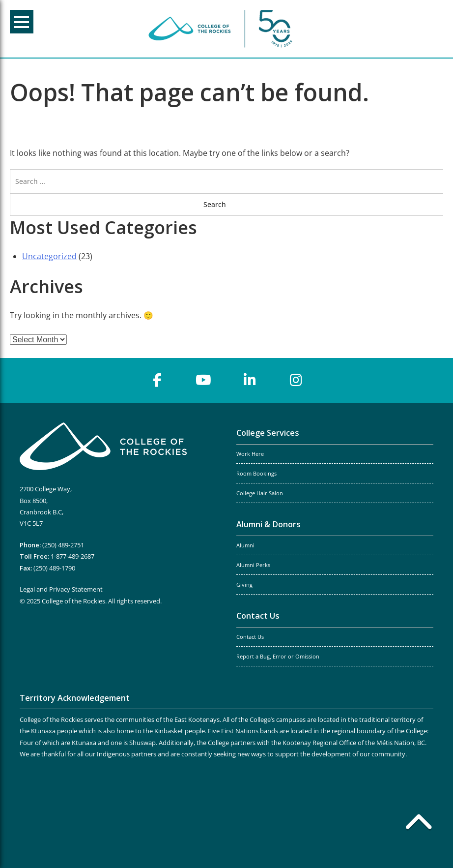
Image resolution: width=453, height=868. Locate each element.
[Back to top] (419, 824)
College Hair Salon (260, 493)
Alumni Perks (253, 565)
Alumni (245, 545)
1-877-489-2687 (72, 556)
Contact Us (258, 616)
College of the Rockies (222, 29)
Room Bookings (256, 474)
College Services (268, 433)
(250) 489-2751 (63, 545)
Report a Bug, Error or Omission (278, 657)
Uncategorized (49, 256)
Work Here (250, 454)
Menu (22, 22)
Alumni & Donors (269, 524)
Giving (244, 585)
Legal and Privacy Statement (61, 589)
